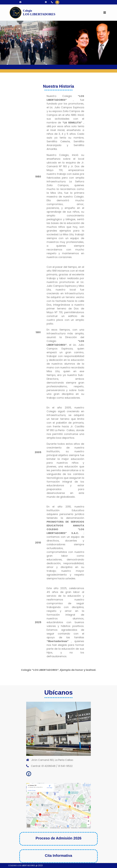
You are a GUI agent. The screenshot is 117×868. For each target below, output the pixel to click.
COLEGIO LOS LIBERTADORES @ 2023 (25, 865)
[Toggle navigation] (105, 13)
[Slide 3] (59, 752)
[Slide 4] (64, 752)
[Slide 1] (48, 752)
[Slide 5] (69, 752)
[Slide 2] (53, 752)
